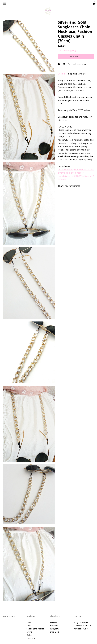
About (29, 626)
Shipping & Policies (77, 74)
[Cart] (94, 4)
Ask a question (80, 64)
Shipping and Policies (35, 629)
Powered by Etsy (81, 629)
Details (62, 74)
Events (29, 632)
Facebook (54, 626)
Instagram (54, 629)
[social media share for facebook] (59, 64)
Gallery (29, 635)
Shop (29, 622)
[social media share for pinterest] (70, 64)
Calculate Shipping (67, 50)
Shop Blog (54, 632)
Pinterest (54, 622)
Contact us (31, 638)
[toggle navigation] (5, 3)
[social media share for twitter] (64, 64)
